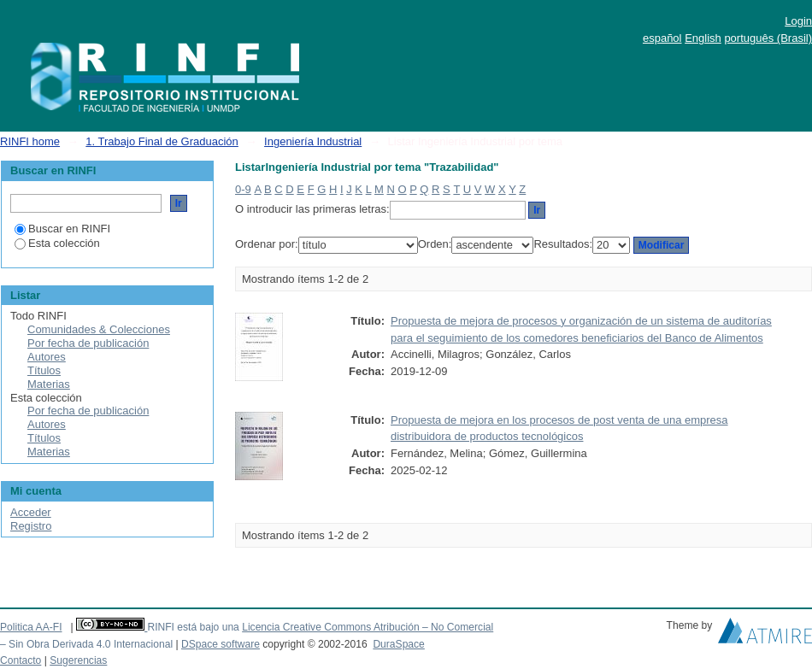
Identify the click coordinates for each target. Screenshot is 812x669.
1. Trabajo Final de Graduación (162, 141)
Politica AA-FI (31, 627)
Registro (31, 526)
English (703, 38)
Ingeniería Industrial (313, 141)
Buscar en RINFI (62, 229)
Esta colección (57, 243)
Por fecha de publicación (88, 343)
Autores (47, 357)
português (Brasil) (768, 38)
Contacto (21, 660)
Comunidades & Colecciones (99, 329)
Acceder (31, 512)
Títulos (44, 370)
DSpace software (221, 644)
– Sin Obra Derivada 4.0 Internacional (86, 644)
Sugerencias (78, 660)
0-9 (243, 189)
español (662, 38)
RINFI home (30, 141)
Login (798, 21)
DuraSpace (398, 644)
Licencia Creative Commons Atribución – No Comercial (368, 627)
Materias (49, 384)
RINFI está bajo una (193, 627)
